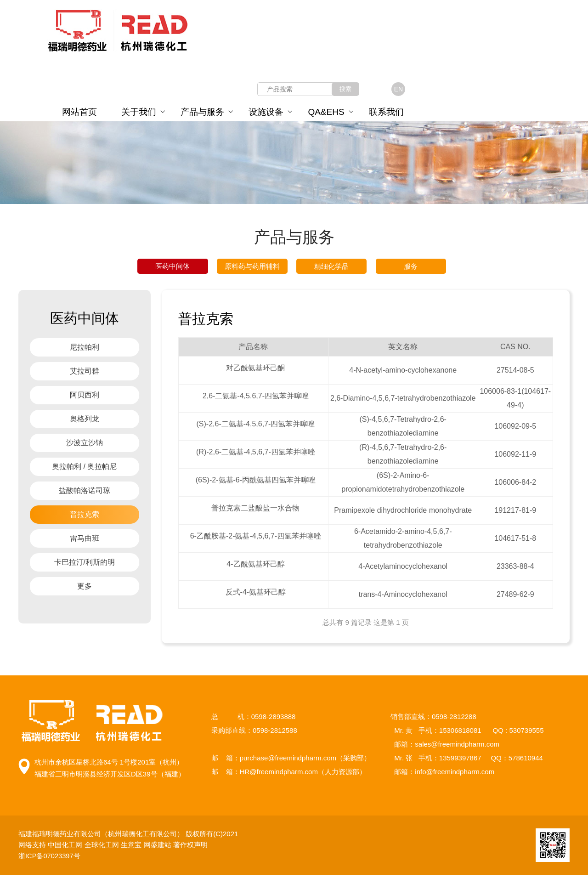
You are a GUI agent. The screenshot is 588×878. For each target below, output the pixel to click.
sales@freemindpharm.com (457, 747)
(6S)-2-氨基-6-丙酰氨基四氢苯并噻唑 (256, 483)
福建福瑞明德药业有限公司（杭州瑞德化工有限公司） (102, 837)
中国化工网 (65, 848)
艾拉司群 (85, 374)
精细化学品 (331, 268)
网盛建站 (158, 848)
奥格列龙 (85, 422)
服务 (411, 268)
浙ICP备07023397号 (52, 859)
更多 (85, 589)
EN (399, 89)
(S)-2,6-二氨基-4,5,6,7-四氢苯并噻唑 (255, 427)
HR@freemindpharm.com (279, 775)
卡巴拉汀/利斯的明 (85, 565)
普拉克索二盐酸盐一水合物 (255, 511)
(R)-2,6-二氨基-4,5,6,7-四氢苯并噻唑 (256, 455)
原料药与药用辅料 (252, 268)
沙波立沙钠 (85, 446)
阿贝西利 (85, 398)
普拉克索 (85, 518)
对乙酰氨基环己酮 (255, 371)
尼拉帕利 (85, 350)
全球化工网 (102, 848)
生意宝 (131, 848)
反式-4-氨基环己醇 (256, 595)
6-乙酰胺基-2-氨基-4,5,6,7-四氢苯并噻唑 (256, 539)
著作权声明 (190, 848)
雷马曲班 (85, 541)
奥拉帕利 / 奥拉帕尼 (84, 470)
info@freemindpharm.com (455, 775)
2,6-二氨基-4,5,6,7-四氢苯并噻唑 (256, 399)
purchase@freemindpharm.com (288, 761)
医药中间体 (172, 268)
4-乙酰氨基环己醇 (255, 567)
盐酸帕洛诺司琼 (85, 494)
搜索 (345, 89)
